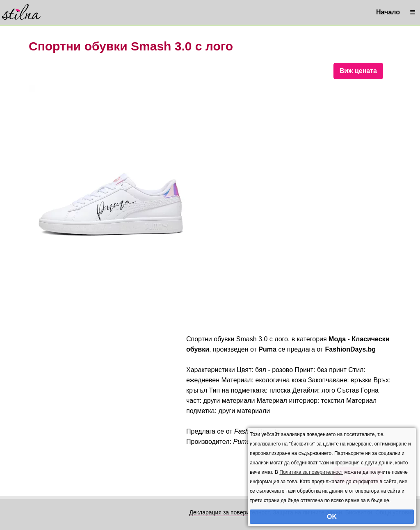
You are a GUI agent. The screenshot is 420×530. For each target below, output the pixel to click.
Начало (388, 12)
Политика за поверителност (311, 472)
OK (332, 517)
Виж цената (358, 71)
